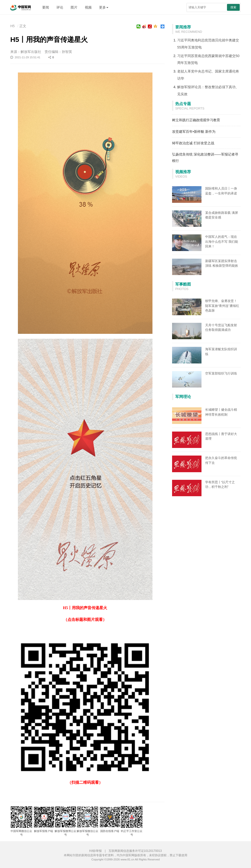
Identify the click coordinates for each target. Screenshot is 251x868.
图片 (74, 7)
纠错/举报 (95, 851)
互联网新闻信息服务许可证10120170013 (135, 851)
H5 (13, 26)
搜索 (233, 7)
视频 (88, 7)
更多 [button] (104, 7)
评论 (60, 7)
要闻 (46, 7)
